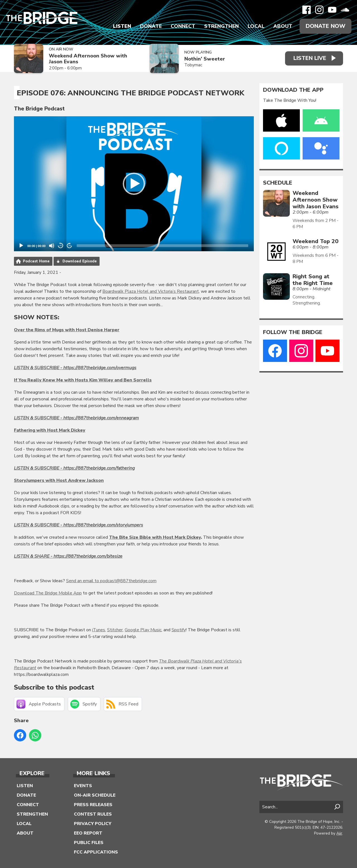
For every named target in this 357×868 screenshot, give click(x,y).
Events (83, 786)
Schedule (278, 183)
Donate (151, 26)
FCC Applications (96, 852)
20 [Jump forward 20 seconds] (70, 246)
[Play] (21, 246)
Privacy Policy (93, 824)
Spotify (179, 630)
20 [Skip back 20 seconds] (61, 246)
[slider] (162, 246)
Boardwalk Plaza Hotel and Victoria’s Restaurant (151, 291)
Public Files (89, 843)
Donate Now (325, 26)
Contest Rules (93, 814)
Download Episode (80, 261)
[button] (134, 184)
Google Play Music (143, 630)
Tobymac (193, 65)
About (283, 26)
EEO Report (88, 833)
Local (256, 26)
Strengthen (221, 26)
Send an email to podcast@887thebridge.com (111, 581)
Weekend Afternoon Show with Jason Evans (88, 59)
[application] (134, 184)
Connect (183, 26)
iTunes (99, 630)
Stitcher (115, 630)
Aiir (339, 833)
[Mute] (52, 246)
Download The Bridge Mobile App (48, 593)
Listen (122, 26)
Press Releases (93, 805)
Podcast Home (36, 261)
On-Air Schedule (95, 795)
